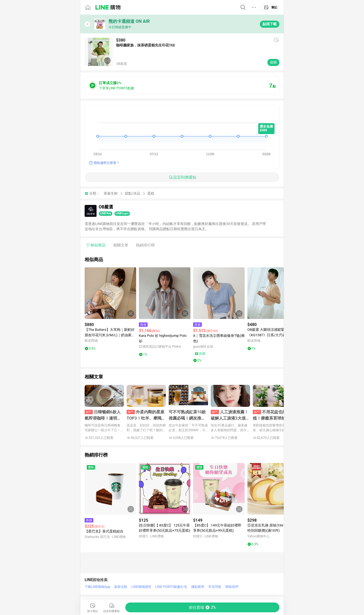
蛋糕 (151, 193)
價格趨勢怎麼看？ (107, 163)
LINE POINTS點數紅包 (171, 587)
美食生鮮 (111, 193)
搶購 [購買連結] (273, 62)
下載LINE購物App (97, 587)
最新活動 (121, 587)
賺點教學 (198, 587)
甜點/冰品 (132, 193)
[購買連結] (202, 607)
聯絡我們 (232, 587)
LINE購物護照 (141, 587)
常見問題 (215, 587)
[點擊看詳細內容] (110, 293)
